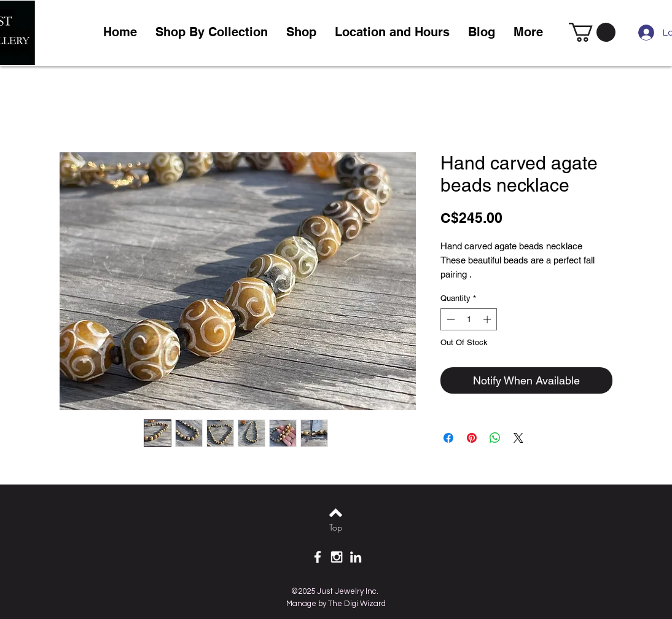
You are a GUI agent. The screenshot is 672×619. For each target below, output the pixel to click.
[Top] (336, 528)
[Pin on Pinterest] (472, 438)
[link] (592, 32)
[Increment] (488, 319)
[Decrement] (450, 319)
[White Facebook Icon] (318, 557)
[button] (301, 32)
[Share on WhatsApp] (495, 438)
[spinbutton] (469, 319)
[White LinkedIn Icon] (356, 557)
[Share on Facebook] (448, 438)
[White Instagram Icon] (337, 557)
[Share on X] (518, 438)
